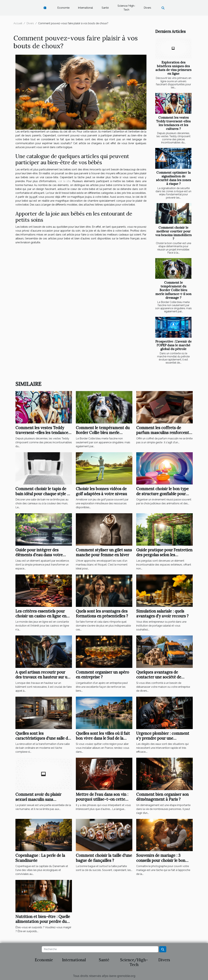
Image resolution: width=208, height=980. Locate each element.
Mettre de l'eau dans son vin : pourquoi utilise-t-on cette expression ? (102, 799)
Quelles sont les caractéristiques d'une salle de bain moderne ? (43, 738)
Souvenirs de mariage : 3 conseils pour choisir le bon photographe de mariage (161, 860)
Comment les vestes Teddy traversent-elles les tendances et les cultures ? (173, 123)
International (85, 8)
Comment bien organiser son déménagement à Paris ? (162, 797)
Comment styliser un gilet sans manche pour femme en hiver (104, 552)
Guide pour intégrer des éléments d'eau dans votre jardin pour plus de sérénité (40, 555)
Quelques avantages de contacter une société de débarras (159, 677)
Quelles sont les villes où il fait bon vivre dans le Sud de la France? (103, 738)
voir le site (64, 181)
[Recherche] (100, 949)
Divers (147, 8)
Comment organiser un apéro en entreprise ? (102, 675)
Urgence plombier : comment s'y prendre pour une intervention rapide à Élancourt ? (163, 741)
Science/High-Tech (126, 8)
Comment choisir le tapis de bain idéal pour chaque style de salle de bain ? (43, 494)
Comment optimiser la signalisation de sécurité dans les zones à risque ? (173, 178)
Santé (105, 8)
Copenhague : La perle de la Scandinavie (40, 858)
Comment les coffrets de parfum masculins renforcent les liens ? (163, 433)
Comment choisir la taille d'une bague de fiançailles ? (104, 858)
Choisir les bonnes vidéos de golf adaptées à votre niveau (101, 491)
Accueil (18, 23)
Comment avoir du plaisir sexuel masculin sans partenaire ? (38, 799)
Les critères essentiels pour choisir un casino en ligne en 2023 (41, 616)
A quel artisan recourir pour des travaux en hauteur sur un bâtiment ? (42, 677)
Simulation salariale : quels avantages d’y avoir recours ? (162, 614)
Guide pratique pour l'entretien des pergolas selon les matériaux (164, 555)
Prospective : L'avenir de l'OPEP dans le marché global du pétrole (173, 345)
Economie (63, 8)
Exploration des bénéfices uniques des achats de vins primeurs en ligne (173, 68)
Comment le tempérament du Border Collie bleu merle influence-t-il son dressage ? (173, 290)
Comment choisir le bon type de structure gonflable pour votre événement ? (162, 494)
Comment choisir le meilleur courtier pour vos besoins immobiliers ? (173, 233)
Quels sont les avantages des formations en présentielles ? (102, 614)
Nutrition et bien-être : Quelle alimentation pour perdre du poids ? (43, 922)
